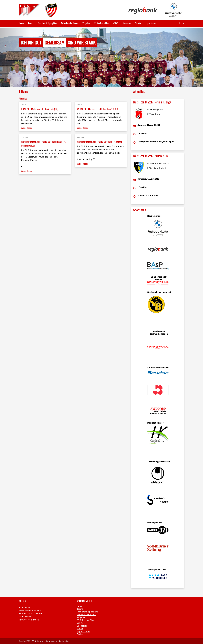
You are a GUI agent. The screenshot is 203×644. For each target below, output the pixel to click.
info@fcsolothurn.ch (29, 620)
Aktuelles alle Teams (69, 23)
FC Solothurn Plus (101, 23)
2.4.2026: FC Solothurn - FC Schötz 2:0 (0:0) (40, 109)
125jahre (86, 23)
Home (21, 23)
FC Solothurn (38, 641)
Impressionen (150, 23)
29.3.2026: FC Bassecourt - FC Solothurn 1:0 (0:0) (98, 109)
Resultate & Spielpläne (47, 23)
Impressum (51, 641)
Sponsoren (127, 23)
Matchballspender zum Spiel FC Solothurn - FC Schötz (99, 142)
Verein (138, 23)
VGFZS (116, 23)
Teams (31, 23)
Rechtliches (64, 641)
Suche (181, 23)
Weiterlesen (27, 128)
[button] (15, 58)
